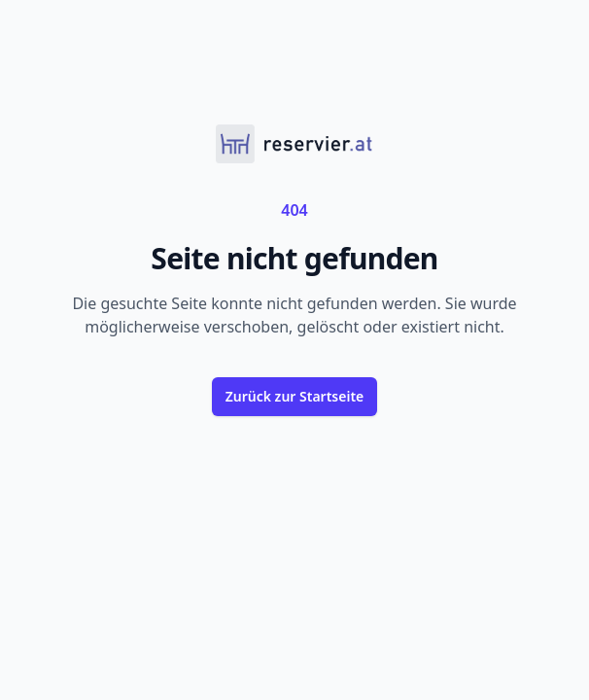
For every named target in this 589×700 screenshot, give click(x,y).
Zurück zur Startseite (295, 396)
